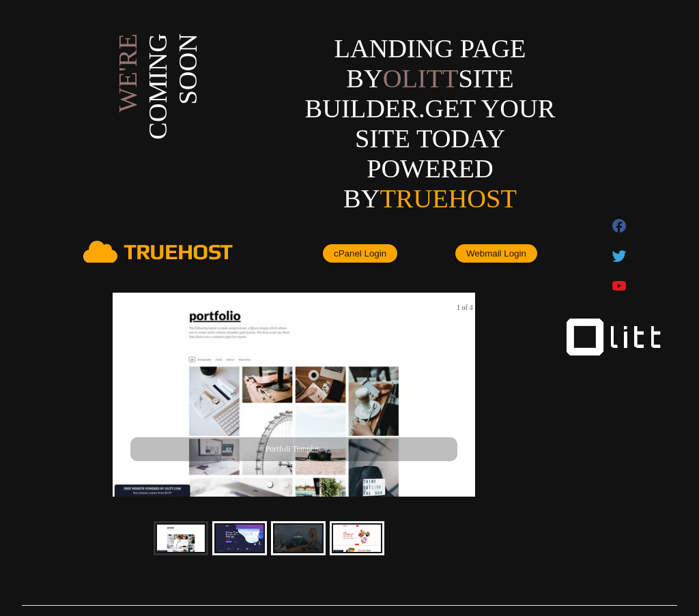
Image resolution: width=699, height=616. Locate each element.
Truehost (448, 199)
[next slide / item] (466, 395)
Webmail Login (496, 253)
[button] (270, 484)
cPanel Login (360, 253)
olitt (421, 78)
